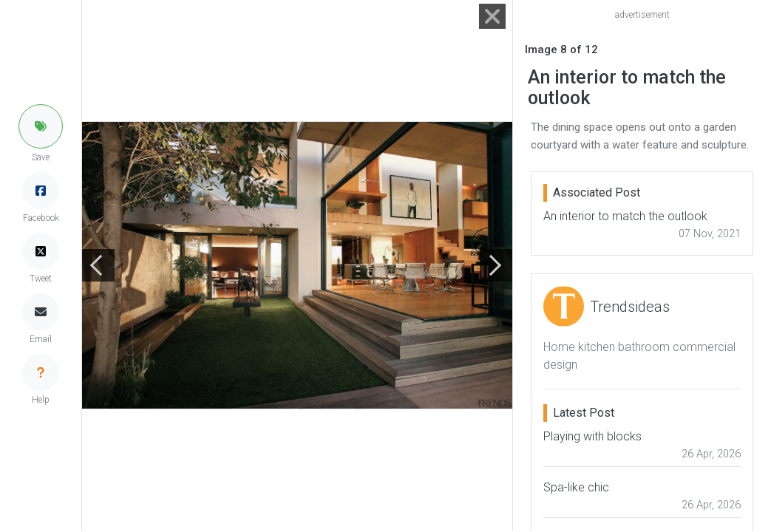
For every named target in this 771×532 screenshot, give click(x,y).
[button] (41, 126)
